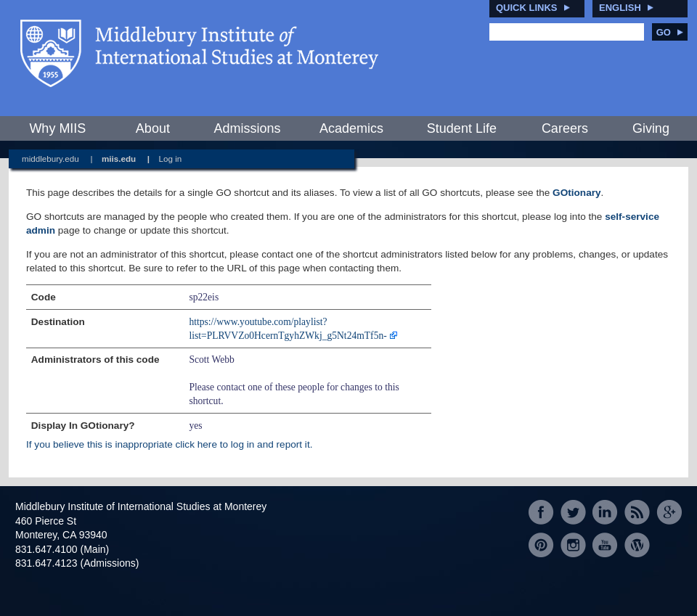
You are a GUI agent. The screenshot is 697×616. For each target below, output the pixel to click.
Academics (351, 128)
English (620, 8)
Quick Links (527, 8)
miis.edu (119, 159)
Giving (651, 128)
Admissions (247, 128)
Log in (171, 159)
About (153, 128)
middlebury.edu (50, 159)
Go (670, 32)
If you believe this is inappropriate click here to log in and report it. (169, 444)
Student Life (462, 128)
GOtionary (576, 193)
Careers (565, 128)
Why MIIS (57, 128)
